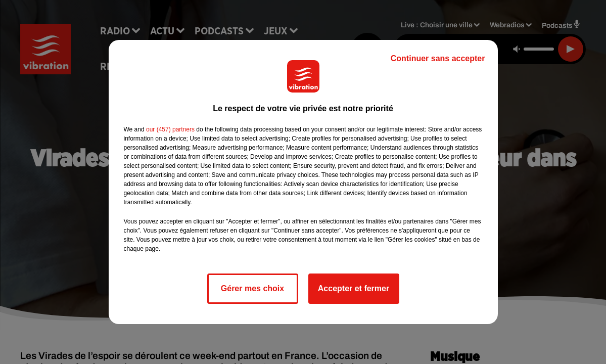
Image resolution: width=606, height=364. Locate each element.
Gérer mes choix (252, 288)
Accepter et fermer (354, 288)
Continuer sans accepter (438, 58)
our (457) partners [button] (170, 129)
